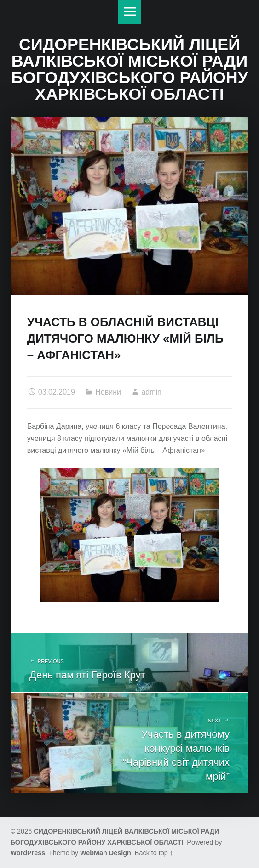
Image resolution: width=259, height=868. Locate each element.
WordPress (28, 853)
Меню (130, 12)
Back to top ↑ (154, 853)
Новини (108, 392)
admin (151, 392)
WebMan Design (106, 853)
